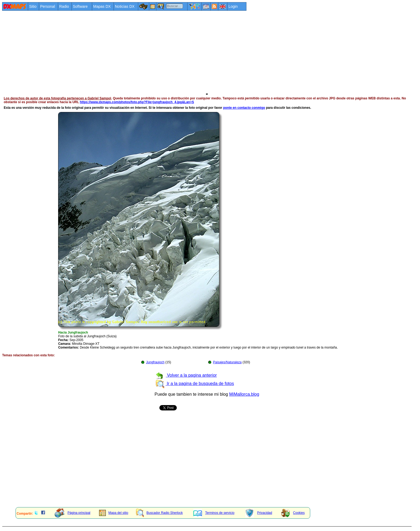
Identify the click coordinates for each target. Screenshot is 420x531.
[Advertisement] (163, 51)
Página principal (72, 513)
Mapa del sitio (114, 513)
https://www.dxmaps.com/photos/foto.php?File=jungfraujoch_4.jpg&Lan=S (137, 102)
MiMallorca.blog (244, 394)
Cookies (293, 513)
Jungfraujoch (155, 362)
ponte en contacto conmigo (244, 108)
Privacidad (259, 513)
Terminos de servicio (214, 513)
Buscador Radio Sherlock (159, 513)
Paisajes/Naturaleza (227, 362)
